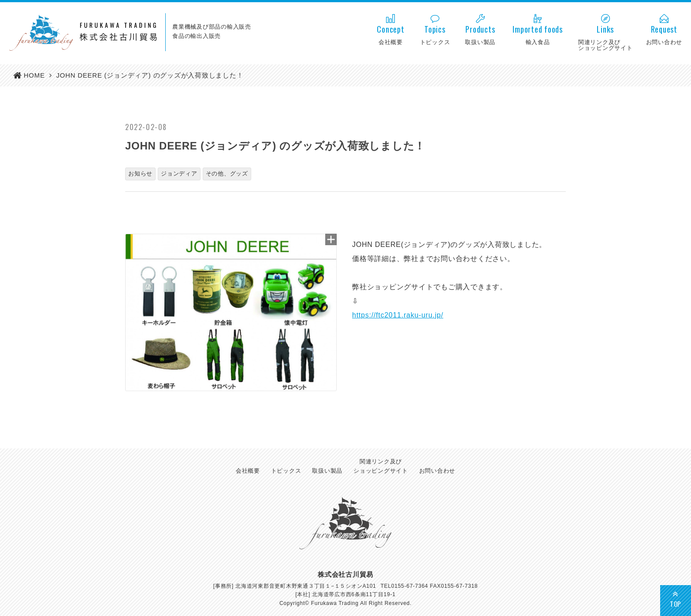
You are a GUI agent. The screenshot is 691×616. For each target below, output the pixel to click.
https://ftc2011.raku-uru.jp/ (398, 315)
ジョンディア (179, 174)
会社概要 (248, 471)
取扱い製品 (327, 471)
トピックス (286, 471)
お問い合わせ (437, 471)
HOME (34, 75)
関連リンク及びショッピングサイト (381, 466)
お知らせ (140, 174)
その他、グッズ (227, 174)
